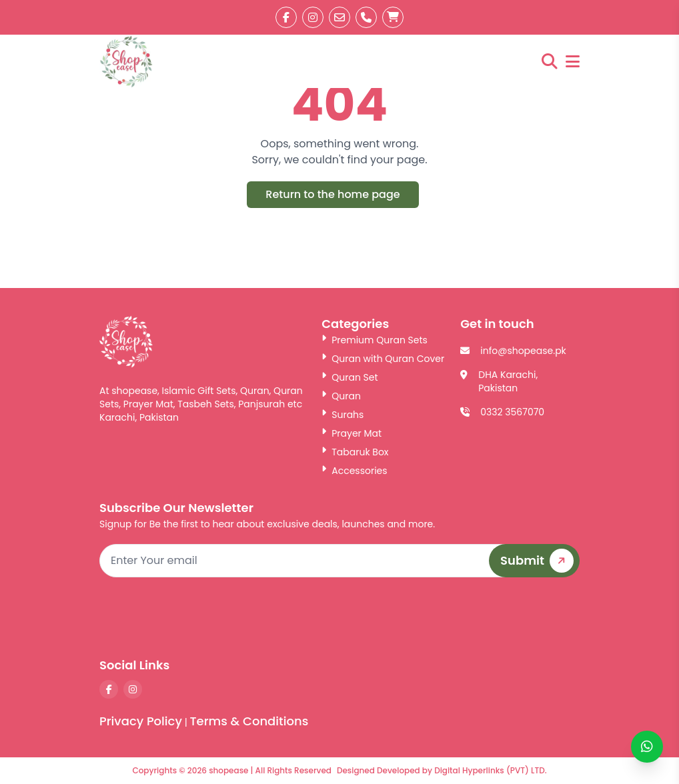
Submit (539, 561)
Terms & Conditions (249, 721)
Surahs (343, 415)
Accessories (354, 471)
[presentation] (478, 617)
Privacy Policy (141, 721)
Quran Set (350, 377)
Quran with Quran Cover (383, 359)
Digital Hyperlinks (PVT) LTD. (490, 770)
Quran (341, 396)
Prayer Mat (352, 433)
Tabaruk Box (355, 452)
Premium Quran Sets (375, 340)
